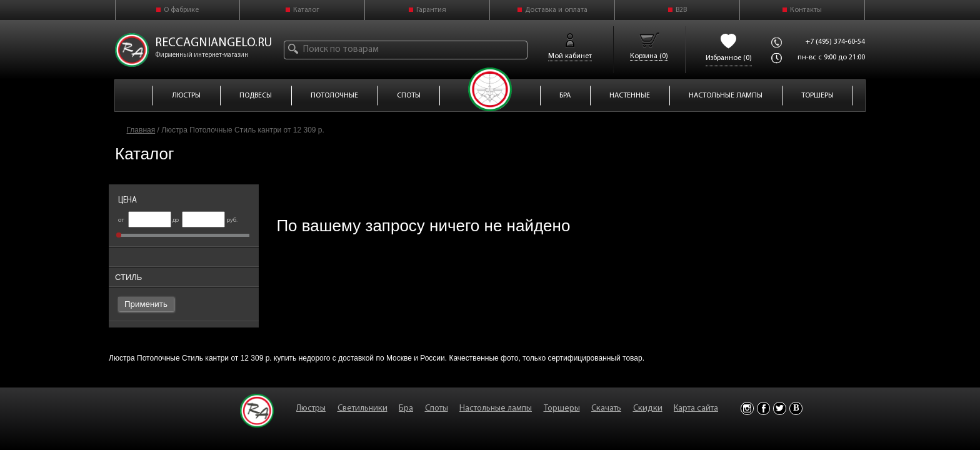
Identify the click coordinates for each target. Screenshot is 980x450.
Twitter (780, 408)
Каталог (306, 10)
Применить (146, 304)
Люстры (311, 408)
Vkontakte (796, 408)
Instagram (747, 408)
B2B (681, 10)
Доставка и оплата (556, 10)
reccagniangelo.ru (214, 43)
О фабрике (181, 10)
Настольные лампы (496, 408)
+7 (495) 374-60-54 (835, 42)
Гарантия (431, 10)
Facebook (763, 408)
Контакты (806, 10)
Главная (141, 130)
